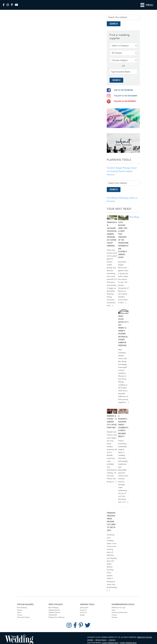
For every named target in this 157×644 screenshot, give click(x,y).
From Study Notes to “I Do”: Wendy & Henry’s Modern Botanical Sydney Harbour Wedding (123, 331)
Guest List (83, 610)
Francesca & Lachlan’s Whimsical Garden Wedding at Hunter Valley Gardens (112, 234)
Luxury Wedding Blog (110, 643)
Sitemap (114, 617)
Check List (83, 612)
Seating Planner (118, 171)
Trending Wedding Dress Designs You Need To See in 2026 (111, 522)
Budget (82, 615)
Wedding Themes (54, 612)
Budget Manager (123, 168)
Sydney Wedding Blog (128, 643)
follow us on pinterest (125, 101)
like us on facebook (123, 90)
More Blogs (134, 217)
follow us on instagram (126, 96)
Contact (114, 615)
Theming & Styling (23, 617)
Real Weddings (22, 608)
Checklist (111, 168)
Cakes (19, 612)
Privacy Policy (101, 640)
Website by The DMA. (145, 637)
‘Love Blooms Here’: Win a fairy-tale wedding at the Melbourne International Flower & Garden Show (123, 240)
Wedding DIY (53, 615)
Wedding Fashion (54, 610)
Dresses (20, 610)
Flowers (20, 615)
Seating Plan (84, 608)
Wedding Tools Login (119, 608)
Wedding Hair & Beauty (56, 617)
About (114, 610)
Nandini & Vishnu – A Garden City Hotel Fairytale (112, 422)
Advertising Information (120, 612)
